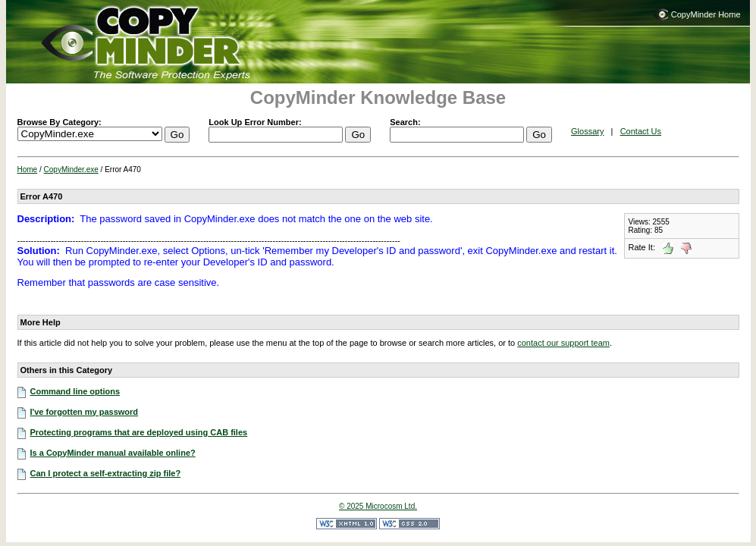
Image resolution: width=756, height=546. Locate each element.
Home (28, 169)
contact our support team (563, 343)
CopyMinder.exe (71, 169)
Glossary (587, 131)
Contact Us (641, 131)
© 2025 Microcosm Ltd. (378, 506)
